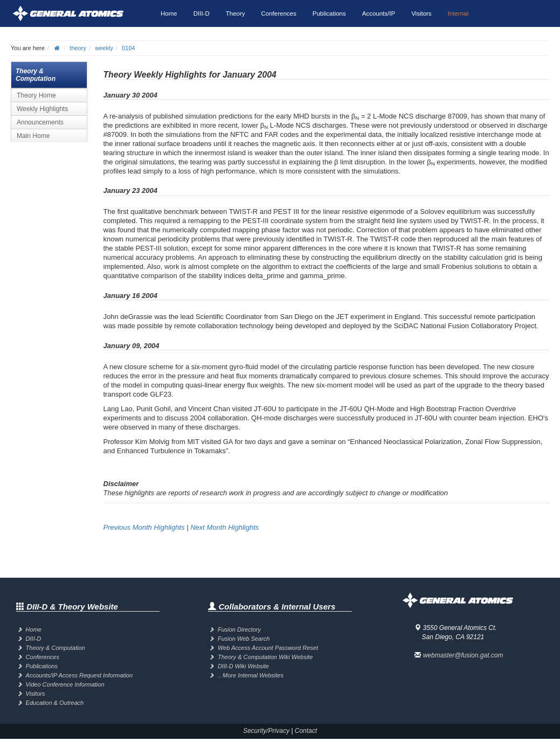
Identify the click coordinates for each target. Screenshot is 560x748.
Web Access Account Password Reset (268, 648)
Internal (458, 13)
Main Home (33, 136)
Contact (306, 731)
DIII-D (202, 13)
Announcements (40, 122)
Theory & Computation (56, 648)
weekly (104, 48)
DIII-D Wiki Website (243, 666)
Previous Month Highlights (144, 527)
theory (78, 48)
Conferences (279, 13)
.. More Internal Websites (251, 675)
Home (169, 13)
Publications (329, 13)
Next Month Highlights (224, 527)
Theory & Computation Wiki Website (265, 657)
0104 (129, 48)
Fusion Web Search (244, 639)
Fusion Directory (239, 629)
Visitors (421, 13)
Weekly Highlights (42, 109)
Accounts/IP (379, 13)
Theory (236, 13)
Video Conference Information (65, 684)
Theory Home (36, 95)
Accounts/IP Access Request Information (79, 675)
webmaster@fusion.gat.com (463, 655)
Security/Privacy (266, 731)
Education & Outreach (55, 703)
